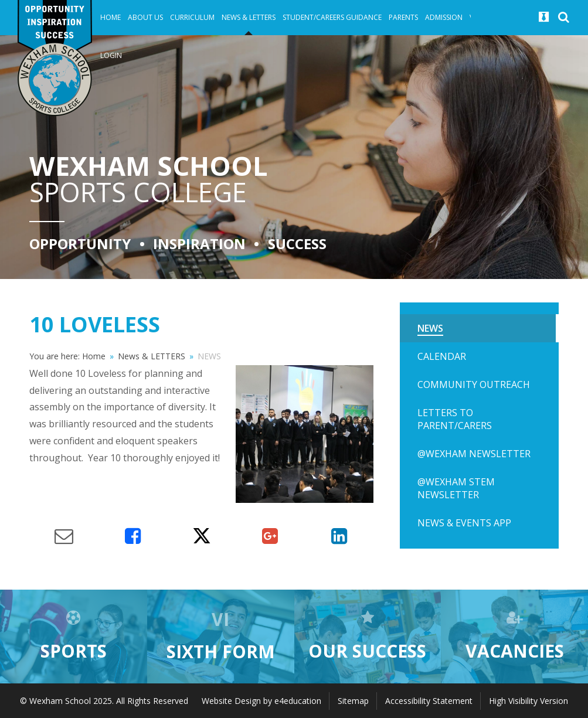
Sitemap (353, 701)
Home (94, 356)
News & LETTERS (152, 356)
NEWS (209, 356)
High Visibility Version (528, 701)
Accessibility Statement (429, 701)
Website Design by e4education (261, 701)
